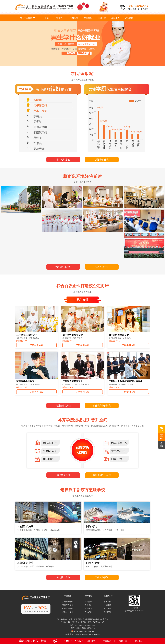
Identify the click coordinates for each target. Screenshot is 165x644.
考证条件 (88, 605)
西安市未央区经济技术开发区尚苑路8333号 (88, 622)
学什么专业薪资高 (102, 406)
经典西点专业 (68, 605)
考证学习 (88, 609)
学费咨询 (107, 641)
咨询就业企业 (63, 577)
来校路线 (129, 18)
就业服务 (115, 18)
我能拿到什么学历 (102, 475)
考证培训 (88, 612)
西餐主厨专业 (68, 609)
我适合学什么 (102, 160)
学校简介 (60, 18)
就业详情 (123, 641)
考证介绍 (88, 602)
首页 (47, 18)
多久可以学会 (63, 160)
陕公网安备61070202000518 (84, 631)
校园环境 (102, 18)
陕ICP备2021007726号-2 (86, 628)
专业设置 (74, 18)
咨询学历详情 (63, 475)
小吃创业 (138, 641)
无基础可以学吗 (63, 267)
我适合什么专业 (63, 406)
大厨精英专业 (68, 602)
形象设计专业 (68, 612)
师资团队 (88, 18)
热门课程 (91, 641)
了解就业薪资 (102, 577)
